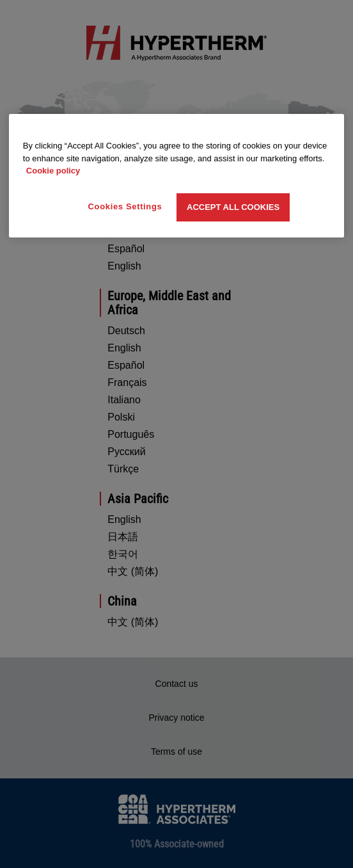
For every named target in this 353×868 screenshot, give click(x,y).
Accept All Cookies (233, 207)
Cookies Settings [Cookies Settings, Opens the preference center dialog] (125, 206)
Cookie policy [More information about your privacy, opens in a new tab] (53, 171)
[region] (176, 176)
